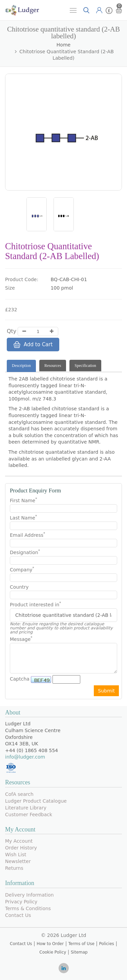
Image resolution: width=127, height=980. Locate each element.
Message (21, 639)
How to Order (50, 944)
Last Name (23, 517)
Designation (25, 552)
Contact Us (18, 915)
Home (63, 45)
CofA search (19, 794)
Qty (12, 331)
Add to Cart (33, 345)
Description (21, 366)
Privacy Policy (21, 902)
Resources (53, 366)
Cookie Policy (53, 952)
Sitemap (79, 952)
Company (22, 569)
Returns (14, 868)
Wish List (16, 855)
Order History (21, 848)
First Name (23, 500)
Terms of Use (81, 944)
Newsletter (18, 861)
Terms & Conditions (28, 908)
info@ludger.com (25, 757)
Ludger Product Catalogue (36, 801)
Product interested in (35, 605)
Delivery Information (29, 895)
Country (19, 587)
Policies (106, 944)
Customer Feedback (29, 815)
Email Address (27, 535)
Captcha (20, 679)
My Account (19, 841)
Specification (85, 366)
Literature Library (26, 808)
